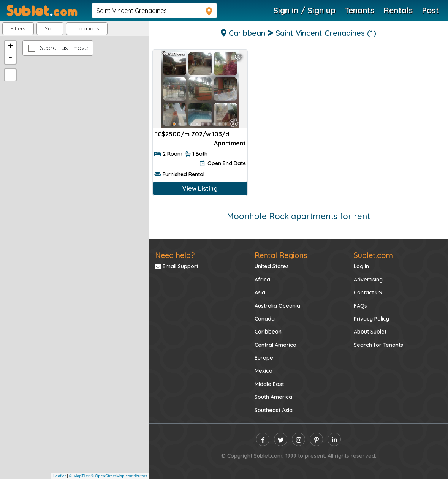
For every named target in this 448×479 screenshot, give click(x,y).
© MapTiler (79, 476)
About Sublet (370, 332)
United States (272, 266)
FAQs (360, 306)
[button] (87, 29)
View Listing (200, 188)
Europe (264, 358)
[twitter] (281, 439)
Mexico (264, 371)
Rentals (398, 10)
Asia (260, 292)
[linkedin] (334, 439)
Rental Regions (281, 255)
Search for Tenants (378, 345)
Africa (262, 280)
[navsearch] (154, 11)
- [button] (10, 58)
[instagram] (298, 439)
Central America (275, 345)
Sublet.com (373, 255)
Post (430, 10)
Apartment (230, 143)
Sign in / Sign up (304, 10)
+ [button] (10, 47)
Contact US (368, 292)
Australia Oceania (277, 306)
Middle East (269, 384)
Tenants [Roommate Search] (359, 10)
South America (273, 397)
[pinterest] (316, 439)
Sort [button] (50, 28)
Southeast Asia (274, 410)
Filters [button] (18, 28)
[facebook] (263, 439)
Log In (361, 266)
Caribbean (268, 332)
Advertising (368, 280)
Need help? (175, 255)
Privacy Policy (371, 319)
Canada (265, 319)
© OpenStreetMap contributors (119, 476)
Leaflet (59, 476)
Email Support (177, 266)
